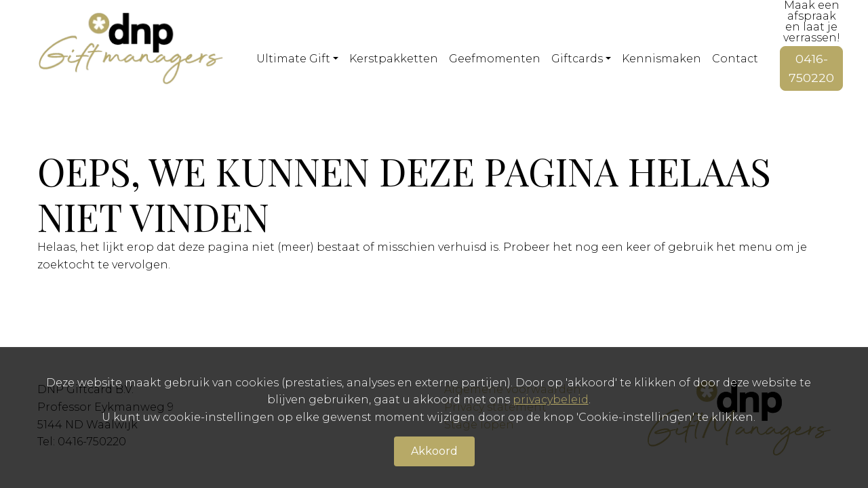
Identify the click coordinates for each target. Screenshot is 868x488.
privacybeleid (551, 400)
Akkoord (434, 451)
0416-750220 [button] (811, 68)
